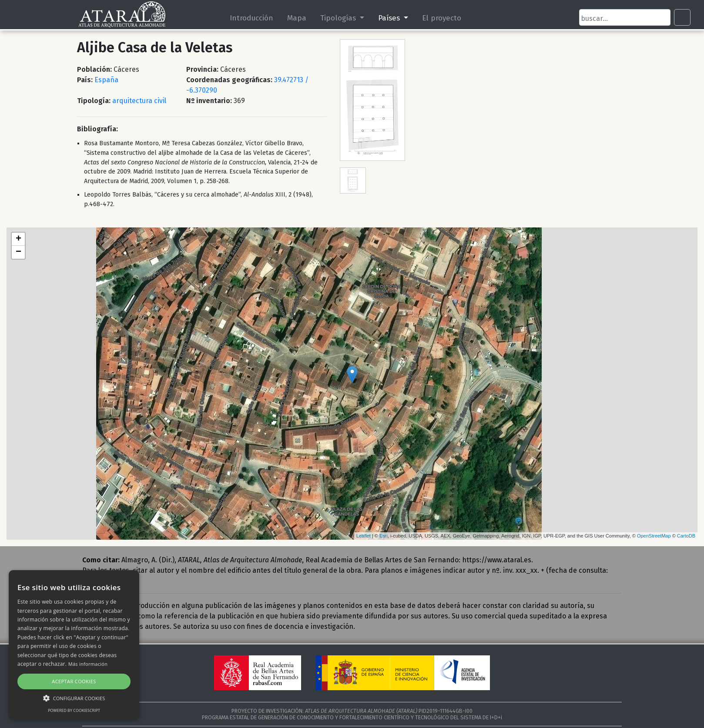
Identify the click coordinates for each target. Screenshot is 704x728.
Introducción (252, 18)
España (106, 80)
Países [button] (390, 18)
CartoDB (686, 536)
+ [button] (18, 239)
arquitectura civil (139, 101)
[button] (74, 698)
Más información (88, 664)
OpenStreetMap (654, 536)
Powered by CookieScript (74, 710)
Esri (384, 536)
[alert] (74, 645)
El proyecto (441, 18)
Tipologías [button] (339, 18)
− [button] (18, 252)
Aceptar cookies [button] (74, 681)
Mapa (297, 18)
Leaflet (364, 536)
